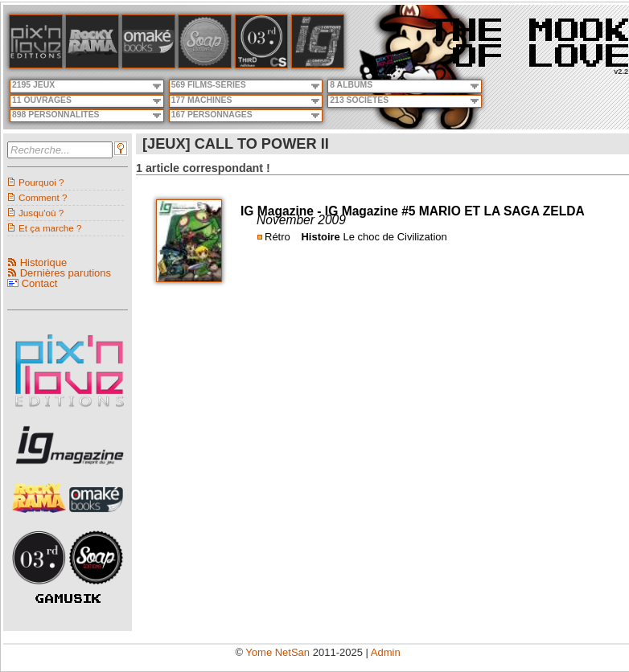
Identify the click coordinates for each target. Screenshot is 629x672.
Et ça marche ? (50, 228)
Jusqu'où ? (41, 213)
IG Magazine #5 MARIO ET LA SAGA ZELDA (455, 211)
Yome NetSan (277, 652)
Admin (386, 652)
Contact (40, 283)
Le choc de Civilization (395, 237)
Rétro (277, 237)
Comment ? (43, 197)
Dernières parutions (66, 273)
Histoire (320, 237)
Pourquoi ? (41, 182)
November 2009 (301, 220)
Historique (44, 262)
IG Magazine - (283, 211)
